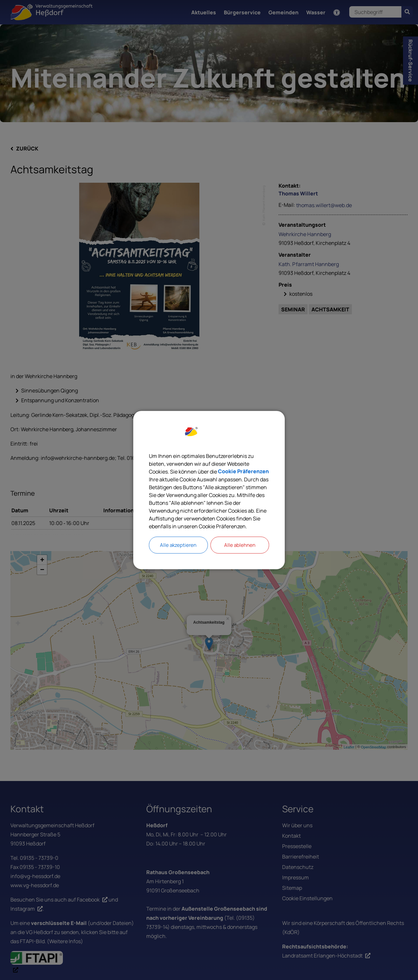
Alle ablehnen (240, 545)
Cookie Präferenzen (243, 471)
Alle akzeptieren (178, 545)
